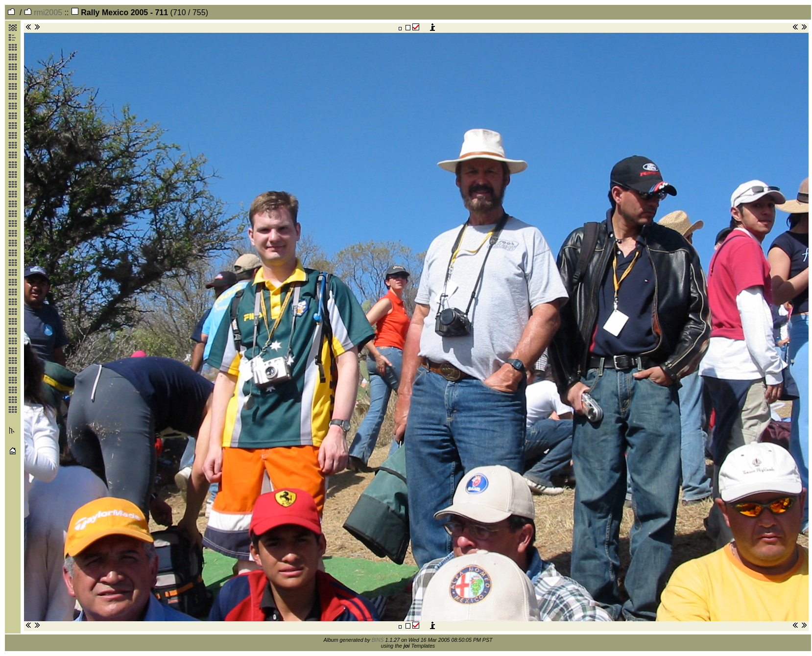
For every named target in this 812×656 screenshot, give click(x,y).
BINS (378, 640)
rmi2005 (43, 12)
